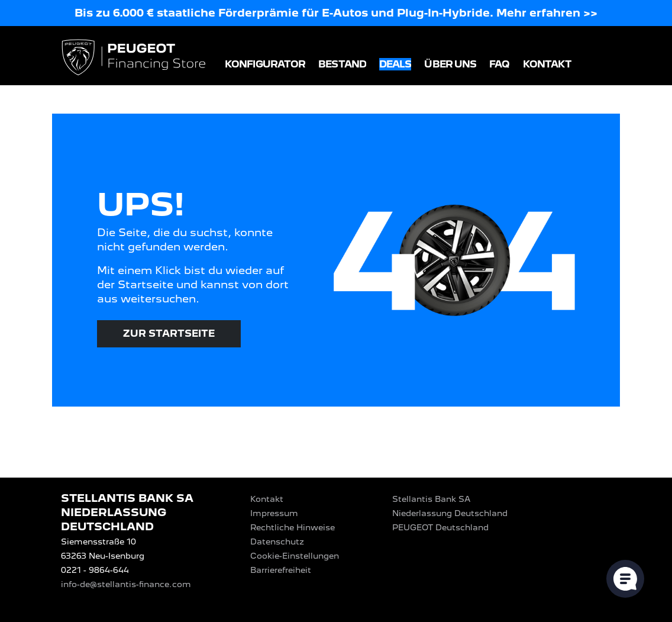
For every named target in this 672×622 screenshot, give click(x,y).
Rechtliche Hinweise (293, 527)
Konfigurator (265, 64)
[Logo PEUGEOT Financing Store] (135, 58)
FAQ (499, 64)
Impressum (274, 513)
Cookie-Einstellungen (295, 556)
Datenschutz (277, 542)
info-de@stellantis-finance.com (126, 584)
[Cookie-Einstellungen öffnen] (625, 579)
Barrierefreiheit (281, 570)
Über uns (450, 64)
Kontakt (547, 64)
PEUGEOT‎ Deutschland (440, 527)
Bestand (342, 64)
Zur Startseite (169, 333)
